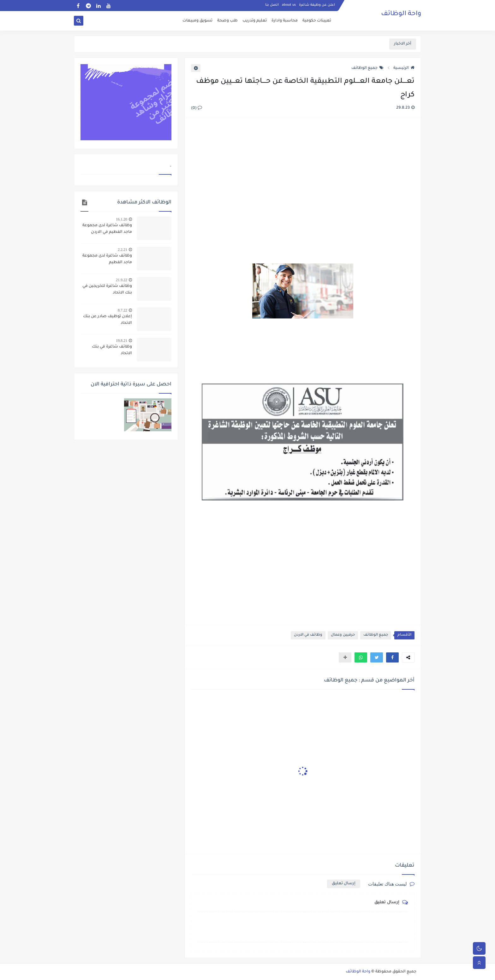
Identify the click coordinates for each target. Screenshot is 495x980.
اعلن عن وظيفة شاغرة (317, 5)
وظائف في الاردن (308, 635)
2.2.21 (122, 250)
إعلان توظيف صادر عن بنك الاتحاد (107, 320)
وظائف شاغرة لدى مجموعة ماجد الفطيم (107, 259)
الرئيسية (404, 68)
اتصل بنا (272, 5)
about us (289, 5)
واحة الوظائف (401, 14)
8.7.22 (122, 310)
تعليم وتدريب (255, 21)
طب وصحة (227, 21)
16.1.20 (122, 219)
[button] (392, 657)
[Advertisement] (302, 191)
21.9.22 (122, 280)
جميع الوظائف (367, 68)
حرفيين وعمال (343, 635)
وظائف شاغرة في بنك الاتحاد (112, 350)
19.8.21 (122, 341)
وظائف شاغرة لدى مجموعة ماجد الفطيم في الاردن (107, 229)
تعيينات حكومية (317, 21)
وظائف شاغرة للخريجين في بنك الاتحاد (107, 290)
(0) (197, 108)
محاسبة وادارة (285, 21)
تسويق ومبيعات (197, 21)
